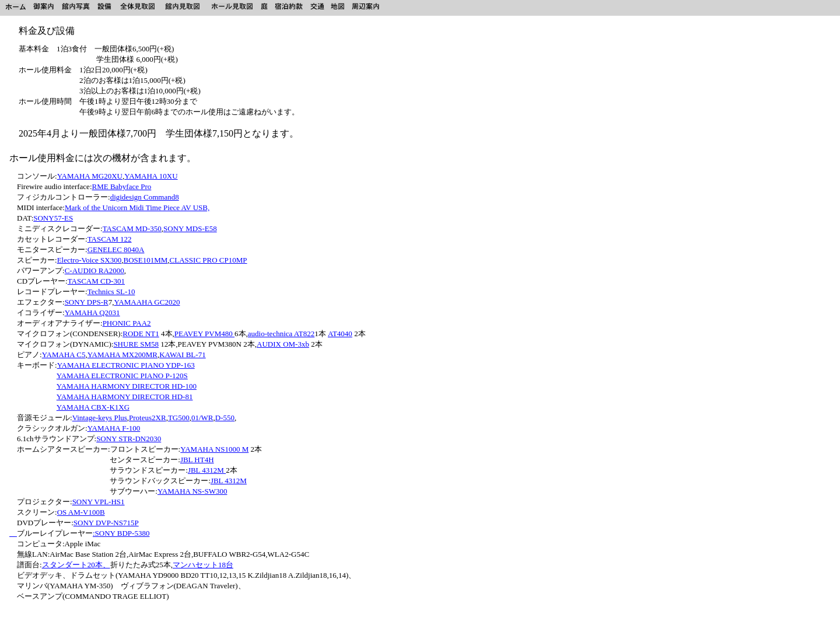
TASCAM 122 (110, 239)
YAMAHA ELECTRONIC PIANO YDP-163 (126, 365)
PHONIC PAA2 (127, 323)
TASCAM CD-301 (96, 281)
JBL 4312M (207, 470)
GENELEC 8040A (116, 250)
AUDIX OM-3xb (283, 344)
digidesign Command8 (145, 197)
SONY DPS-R (87, 302)
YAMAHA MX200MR (123, 355)
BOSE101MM (145, 260)
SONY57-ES (53, 218)
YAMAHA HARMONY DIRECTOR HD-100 (127, 386)
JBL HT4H (197, 460)
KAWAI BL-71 (182, 355)
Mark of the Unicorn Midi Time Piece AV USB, (137, 207)
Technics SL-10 (111, 292)
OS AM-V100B (81, 512)
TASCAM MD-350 (132, 228)
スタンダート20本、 (76, 565)
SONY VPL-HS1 (99, 502)
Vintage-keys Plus (100, 418)
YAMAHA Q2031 (92, 313)
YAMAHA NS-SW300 (192, 491)
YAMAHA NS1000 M (214, 449)
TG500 (179, 418)
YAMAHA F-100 (114, 428)
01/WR (202, 418)
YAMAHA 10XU (151, 176)
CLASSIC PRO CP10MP (209, 260)
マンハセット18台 (203, 565)
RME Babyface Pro (122, 186)
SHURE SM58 (136, 344)
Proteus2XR (148, 418)
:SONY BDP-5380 (121, 533)
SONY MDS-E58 (190, 228)
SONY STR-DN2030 (129, 439)
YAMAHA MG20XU (90, 176)
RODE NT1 (141, 334)
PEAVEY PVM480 (204, 334)
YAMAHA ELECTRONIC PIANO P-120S (122, 376)
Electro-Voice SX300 (90, 260)
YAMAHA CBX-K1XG (93, 407)
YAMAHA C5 (64, 355)
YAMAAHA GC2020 (147, 302)
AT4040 (340, 334)
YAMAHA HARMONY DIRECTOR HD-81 (125, 397)
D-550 (225, 418)
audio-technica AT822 (281, 334)
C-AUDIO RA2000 (94, 271)
